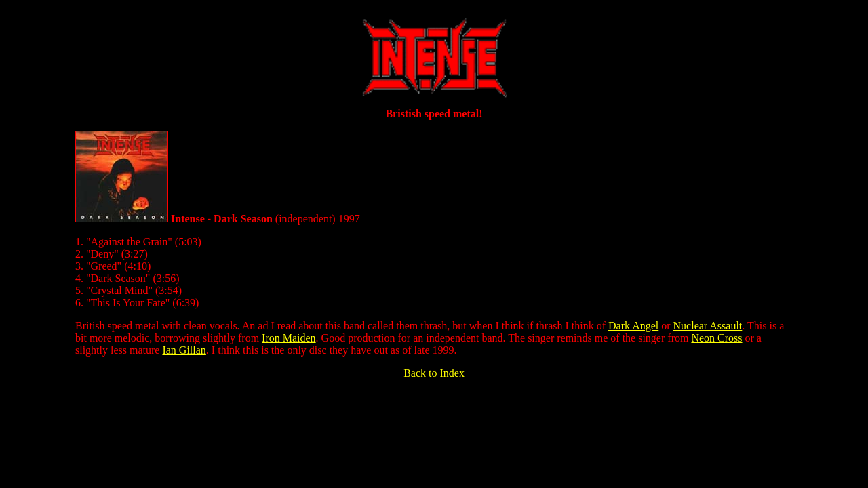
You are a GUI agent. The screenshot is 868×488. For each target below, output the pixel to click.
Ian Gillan (184, 350)
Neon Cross (716, 338)
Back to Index (434, 373)
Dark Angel (633, 326)
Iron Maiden (289, 338)
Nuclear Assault (708, 326)
